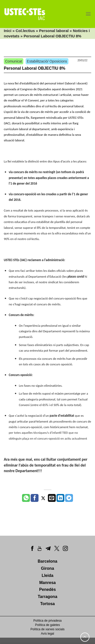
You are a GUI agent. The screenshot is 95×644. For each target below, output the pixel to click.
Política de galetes (47, 625)
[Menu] (88, 14)
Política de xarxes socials (48, 629)
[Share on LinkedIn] (60, 498)
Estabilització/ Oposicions (47, 61)
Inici (8, 31)
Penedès (48, 589)
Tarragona (48, 597)
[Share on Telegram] (69, 498)
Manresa (48, 583)
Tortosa (48, 604)
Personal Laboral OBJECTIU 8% (35, 68)
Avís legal (48, 634)
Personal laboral (54, 31)
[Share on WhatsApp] (26, 498)
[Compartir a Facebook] (35, 498)
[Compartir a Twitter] (43, 498)
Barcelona (48, 561)
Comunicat (14, 61)
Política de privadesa (48, 621)
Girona (48, 568)
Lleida (47, 575)
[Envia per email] (52, 498)
